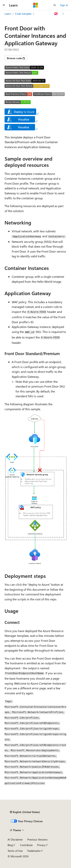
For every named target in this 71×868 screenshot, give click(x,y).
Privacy (41, 845)
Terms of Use (15, 851)
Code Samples (23, 14)
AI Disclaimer (15, 839)
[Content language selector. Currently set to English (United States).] (25, 812)
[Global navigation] (4, 5)
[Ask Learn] (56, 14)
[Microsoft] (36, 5)
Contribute (26, 845)
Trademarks (34, 851)
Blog (10, 845)
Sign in (64, 5)
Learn (8, 14)
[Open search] (55, 5)
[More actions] (63, 14)
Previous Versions (37, 839)
